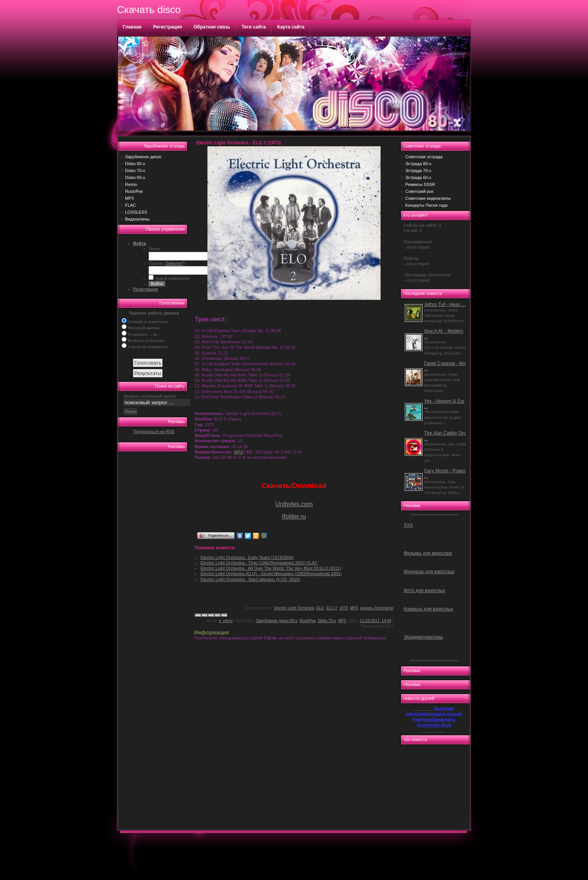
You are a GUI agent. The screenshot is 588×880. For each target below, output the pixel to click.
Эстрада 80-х (418, 164)
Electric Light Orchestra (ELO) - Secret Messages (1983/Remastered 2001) (271, 574)
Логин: (155, 249)
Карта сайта (291, 27)
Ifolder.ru (294, 516)
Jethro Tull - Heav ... (445, 304)
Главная (132, 27)
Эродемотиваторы (423, 637)
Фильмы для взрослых (428, 553)
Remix (131, 184)
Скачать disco (149, 10)
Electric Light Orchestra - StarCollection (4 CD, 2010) (250, 579)
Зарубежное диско (143, 157)
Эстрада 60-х (418, 177)
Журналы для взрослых (429, 572)
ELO (320, 608)
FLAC (130, 205)
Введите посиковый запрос (150, 396)
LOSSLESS (136, 212)
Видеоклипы (137, 219)
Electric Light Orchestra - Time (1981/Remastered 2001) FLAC (259, 563)
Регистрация (168, 27)
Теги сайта (254, 27)
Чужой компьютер (172, 278)
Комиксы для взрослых (428, 609)
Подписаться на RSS (154, 432)
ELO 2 (332, 608)
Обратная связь (212, 27)
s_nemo (226, 621)
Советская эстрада (424, 157)
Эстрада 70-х (418, 171)
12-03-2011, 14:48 (376, 621)
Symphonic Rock (434, 725)
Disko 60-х (135, 177)
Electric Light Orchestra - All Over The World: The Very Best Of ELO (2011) (271, 568)
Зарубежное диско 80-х (277, 621)
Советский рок (419, 191)
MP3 (129, 198)
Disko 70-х (135, 171)
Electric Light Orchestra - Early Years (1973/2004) (247, 557)
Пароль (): (167, 263)
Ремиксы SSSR (420, 184)
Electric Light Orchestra (294, 608)
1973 (344, 608)
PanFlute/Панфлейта (434, 719)
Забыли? (175, 263)
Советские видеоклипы (428, 198)
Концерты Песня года (426, 205)
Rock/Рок (134, 191)
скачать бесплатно (377, 608)
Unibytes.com (294, 504)
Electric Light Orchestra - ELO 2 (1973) (238, 143)
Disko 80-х (135, 164)
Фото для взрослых (424, 591)
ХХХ (408, 525)
